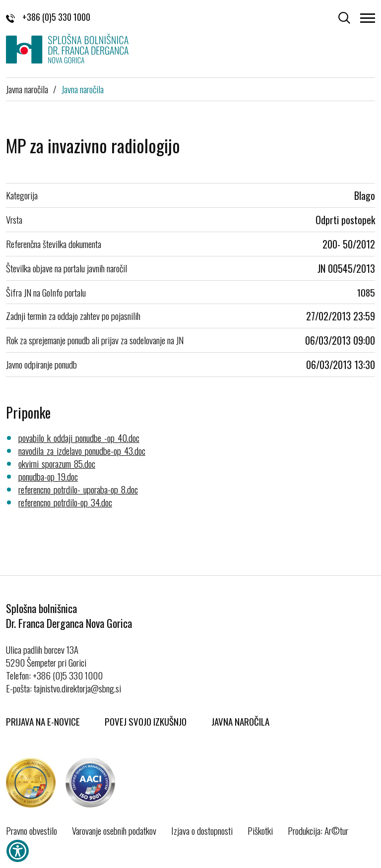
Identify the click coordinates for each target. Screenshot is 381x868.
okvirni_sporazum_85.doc (57, 463)
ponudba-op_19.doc (48, 476)
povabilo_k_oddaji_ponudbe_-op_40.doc (79, 437)
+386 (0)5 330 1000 (48, 17)
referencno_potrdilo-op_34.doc (65, 502)
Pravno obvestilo (32, 830)
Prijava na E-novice (43, 721)
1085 (366, 292)
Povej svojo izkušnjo (146, 721)
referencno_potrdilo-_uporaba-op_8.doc (78, 489)
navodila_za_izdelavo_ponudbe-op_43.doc (82, 450)
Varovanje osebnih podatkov (114, 830)
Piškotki (260, 830)
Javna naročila (27, 89)
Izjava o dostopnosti (202, 830)
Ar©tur (336, 830)
